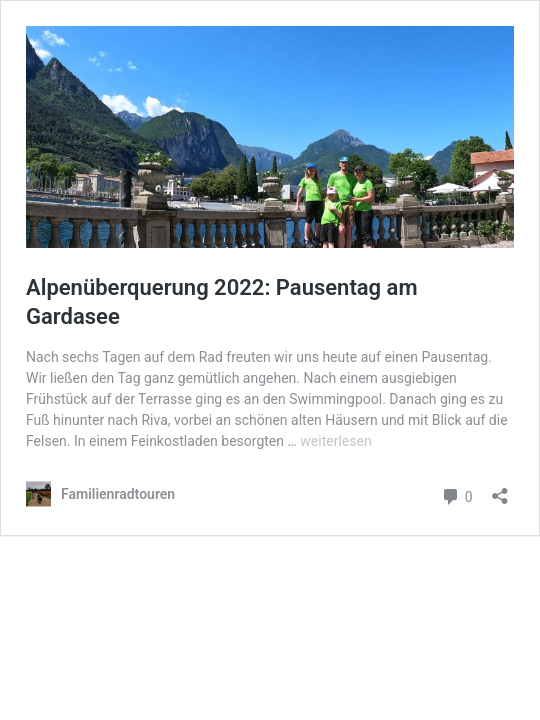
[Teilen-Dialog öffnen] (500, 489)
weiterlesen (335, 441)
